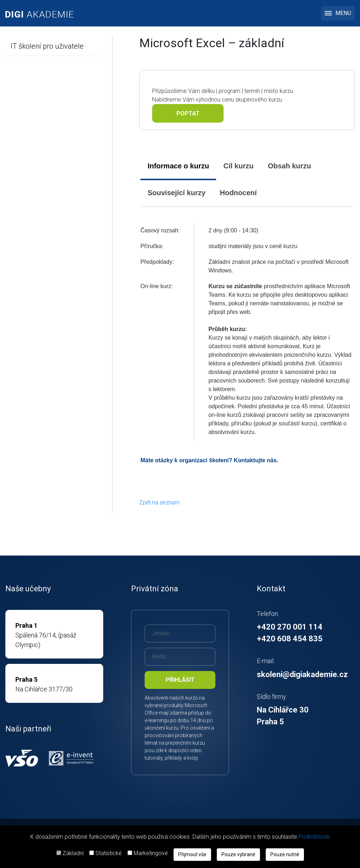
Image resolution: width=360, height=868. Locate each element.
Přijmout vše (192, 854)
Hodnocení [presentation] (238, 193)
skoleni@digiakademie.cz (302, 674)
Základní (73, 853)
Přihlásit (180, 680)
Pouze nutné (285, 854)
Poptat (188, 114)
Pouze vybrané (238, 854)
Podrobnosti (314, 837)
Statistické (109, 853)
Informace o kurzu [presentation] (178, 166)
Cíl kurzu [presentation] (238, 166)
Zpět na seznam (159, 502)
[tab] (178, 166)
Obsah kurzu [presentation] (289, 166)
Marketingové (151, 853)
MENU (338, 13)
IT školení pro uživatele (47, 46)
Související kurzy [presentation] (176, 193)
